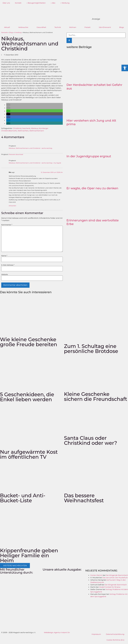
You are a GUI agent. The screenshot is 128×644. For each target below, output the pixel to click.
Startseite (5, 32)
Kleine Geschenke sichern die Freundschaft (96, 397)
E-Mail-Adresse (8, 265)
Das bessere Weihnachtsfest (84, 498)
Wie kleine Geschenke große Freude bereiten (29, 342)
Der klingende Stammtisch (117, 575)
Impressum (96, 634)
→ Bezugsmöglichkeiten (36, 3)
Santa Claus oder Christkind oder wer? (90, 440)
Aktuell (7, 27)
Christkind (17, 128)
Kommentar (7, 225)
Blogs (122, 27)
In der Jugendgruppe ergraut (89, 156)
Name (4, 256)
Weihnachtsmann (37, 131)
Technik (58, 27)
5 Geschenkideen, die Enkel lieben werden (27, 397)
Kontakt (18, 3)
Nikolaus (34, 128)
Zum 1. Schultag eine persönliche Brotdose (91, 349)
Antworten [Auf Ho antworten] (12, 206)
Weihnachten (23, 131)
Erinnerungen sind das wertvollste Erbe (93, 222)
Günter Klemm (96, 575)
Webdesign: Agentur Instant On (57, 632)
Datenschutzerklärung (115, 634)
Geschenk (26, 128)
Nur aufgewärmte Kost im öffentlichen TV (29, 454)
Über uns (6, 3)
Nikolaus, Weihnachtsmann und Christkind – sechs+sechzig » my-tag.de (35, 163)
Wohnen (73, 27)
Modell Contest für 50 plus (110, 587)
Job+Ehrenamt (105, 27)
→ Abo (53, 3)
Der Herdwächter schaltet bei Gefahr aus (94, 87)
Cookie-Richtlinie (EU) (115, 640)
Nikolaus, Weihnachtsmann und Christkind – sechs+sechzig (30, 148)
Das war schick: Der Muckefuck (115, 578)
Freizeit (87, 27)
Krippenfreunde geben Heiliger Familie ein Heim (29, 555)
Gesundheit (41, 27)
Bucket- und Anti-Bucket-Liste (23, 498)
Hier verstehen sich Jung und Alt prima (91, 122)
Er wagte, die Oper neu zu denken (92, 188)
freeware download (16, 154)
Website (5, 274)
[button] (8, 105)
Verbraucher (23, 27)
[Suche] (69, 40)
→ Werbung (65, 3)
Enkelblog (18, 32)
